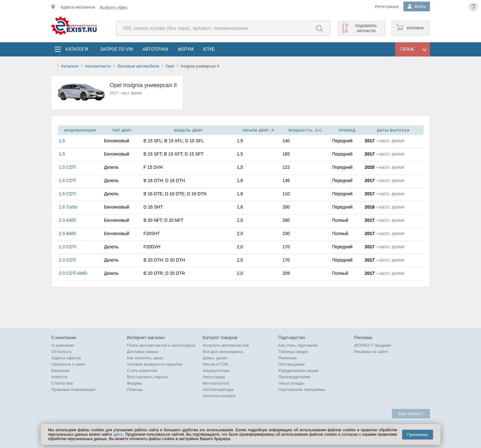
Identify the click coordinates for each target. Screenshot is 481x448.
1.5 (62, 141)
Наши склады (291, 383)
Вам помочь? (411, 413)
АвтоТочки (155, 49)
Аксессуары (214, 377)
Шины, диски (215, 358)
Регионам (288, 358)
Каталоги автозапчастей (226, 345)
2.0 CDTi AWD (73, 273)
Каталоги (77, 49)
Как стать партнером (298, 345)
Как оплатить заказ (145, 358)
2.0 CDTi (68, 260)
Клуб (209, 49)
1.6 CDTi (68, 180)
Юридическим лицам (299, 371)
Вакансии (60, 371)
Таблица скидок (293, 352)
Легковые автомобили (138, 66)
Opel (170, 66)
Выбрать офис (114, 7)
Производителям (295, 377)
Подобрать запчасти (366, 28)
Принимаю (418, 435)
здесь (118, 434)
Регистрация (387, 6)
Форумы (135, 383)
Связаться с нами (68, 364)
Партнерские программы (302, 389)
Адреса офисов (66, 358)
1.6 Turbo (68, 207)
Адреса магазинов (78, 7)
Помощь (135, 389)
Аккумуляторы (216, 371)
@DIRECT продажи (373, 345)
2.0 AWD (68, 220)
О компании (63, 345)
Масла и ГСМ (216, 364)
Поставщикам (292, 364)
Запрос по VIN (117, 49)
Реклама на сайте (371, 352)
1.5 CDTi (68, 167)
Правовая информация (73, 389)
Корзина (415, 28)
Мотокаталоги (216, 383)
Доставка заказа (143, 352)
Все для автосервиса (223, 352)
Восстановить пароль (148, 377)
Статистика (62, 383)
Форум (185, 49)
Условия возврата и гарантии (155, 364)
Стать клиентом (142, 371)
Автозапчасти (98, 66)
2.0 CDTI (68, 247)
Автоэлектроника (219, 396)
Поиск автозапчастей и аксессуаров (161, 345)
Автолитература (218, 389)
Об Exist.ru (62, 352)
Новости (59, 377)
